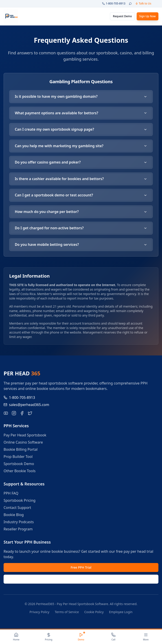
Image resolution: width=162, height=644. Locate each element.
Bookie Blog (14, 516)
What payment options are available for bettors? (81, 113)
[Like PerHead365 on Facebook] (22, 414)
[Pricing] (48, 637)
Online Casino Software (23, 443)
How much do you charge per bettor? (81, 213)
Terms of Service (67, 613)
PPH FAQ (11, 494)
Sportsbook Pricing (20, 502)
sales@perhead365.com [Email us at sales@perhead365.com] (26, 406)
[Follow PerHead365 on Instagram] (14, 414)
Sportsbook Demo (19, 465)
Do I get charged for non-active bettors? (81, 229)
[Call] (113, 637)
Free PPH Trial (81, 569)
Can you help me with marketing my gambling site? (81, 146)
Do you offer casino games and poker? (81, 163)
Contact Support (17, 509)
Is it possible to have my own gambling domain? (81, 97)
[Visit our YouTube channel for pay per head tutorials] (6, 414)
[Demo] (81, 637)
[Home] (16, 637)
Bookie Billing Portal (21, 451)
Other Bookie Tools (20, 472)
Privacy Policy (39, 613)
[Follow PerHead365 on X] (30, 414)
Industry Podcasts (19, 523)
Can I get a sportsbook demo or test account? (81, 196)
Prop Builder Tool (18, 458)
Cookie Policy (94, 613)
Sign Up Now (148, 16)
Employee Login (121, 613)
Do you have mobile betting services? (81, 246)
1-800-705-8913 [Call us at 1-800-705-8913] (19, 399)
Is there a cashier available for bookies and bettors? (81, 179)
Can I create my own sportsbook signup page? (81, 130)
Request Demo (122, 16)
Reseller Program (18, 530)
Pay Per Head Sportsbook (25, 436)
